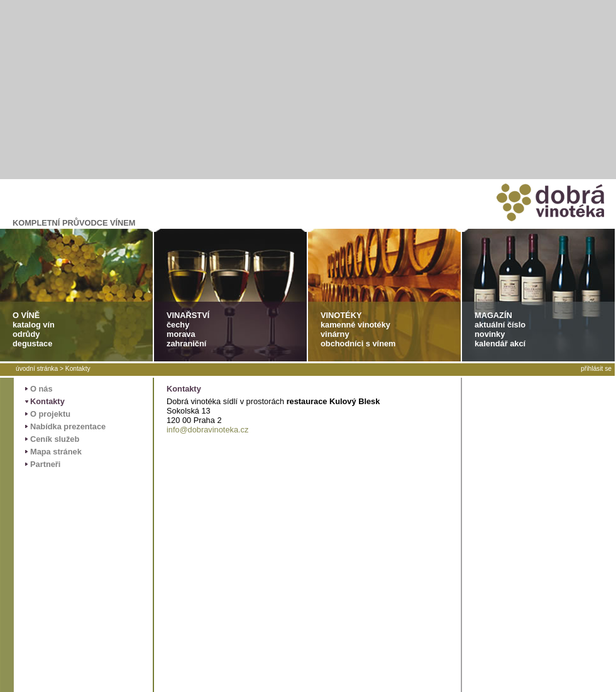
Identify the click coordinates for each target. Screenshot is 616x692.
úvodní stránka (37, 369)
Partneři (45, 464)
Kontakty (78, 369)
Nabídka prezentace (68, 426)
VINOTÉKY (341, 315)
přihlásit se (596, 369)
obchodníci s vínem (358, 343)
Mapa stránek (56, 452)
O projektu (50, 414)
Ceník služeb (55, 439)
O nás (41, 389)
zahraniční (186, 343)
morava (181, 334)
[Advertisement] (308, 88)
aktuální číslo (500, 325)
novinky (490, 334)
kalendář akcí (500, 343)
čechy (178, 325)
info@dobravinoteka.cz (207, 430)
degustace (32, 343)
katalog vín (34, 325)
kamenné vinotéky (355, 325)
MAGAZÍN (493, 315)
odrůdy (26, 334)
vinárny (335, 334)
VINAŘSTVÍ (188, 315)
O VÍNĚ (26, 315)
